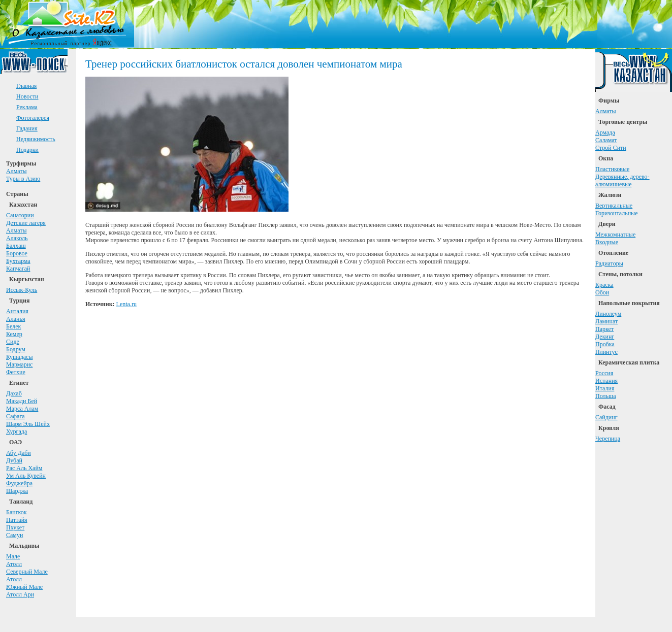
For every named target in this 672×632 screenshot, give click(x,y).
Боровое (17, 253)
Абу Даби (19, 453)
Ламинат (606, 321)
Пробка (605, 344)
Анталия (17, 311)
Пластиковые (612, 169)
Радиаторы (609, 263)
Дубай (14, 460)
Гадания (27, 128)
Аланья (15, 319)
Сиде (13, 342)
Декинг (605, 337)
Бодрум (16, 349)
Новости (27, 96)
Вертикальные (614, 206)
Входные (607, 242)
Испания (606, 381)
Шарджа (17, 491)
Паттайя (17, 520)
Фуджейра (19, 483)
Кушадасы (20, 357)
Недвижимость (36, 139)
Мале (13, 556)
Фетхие (16, 372)
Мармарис (19, 364)
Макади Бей (22, 401)
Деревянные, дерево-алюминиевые (622, 180)
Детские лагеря (26, 223)
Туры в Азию (23, 179)
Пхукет (15, 527)
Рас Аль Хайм (24, 468)
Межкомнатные (615, 235)
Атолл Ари (20, 594)
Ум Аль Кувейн (26, 476)
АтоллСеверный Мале (27, 568)
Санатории (20, 215)
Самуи (14, 535)
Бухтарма (18, 261)
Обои (602, 292)
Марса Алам (22, 409)
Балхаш (16, 246)
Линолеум (608, 314)
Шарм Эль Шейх (28, 424)
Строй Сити (611, 148)
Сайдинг (606, 417)
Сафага (15, 416)
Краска (604, 285)
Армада (605, 132)
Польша (606, 396)
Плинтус (606, 352)
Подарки (27, 150)
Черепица (608, 439)
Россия (604, 373)
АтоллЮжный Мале (24, 583)
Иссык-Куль (22, 290)
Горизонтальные (617, 213)
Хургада (17, 431)
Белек (13, 326)
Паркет (604, 329)
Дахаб (14, 393)
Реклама (27, 107)
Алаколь (17, 238)
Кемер (14, 334)
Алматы (17, 171)
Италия (605, 388)
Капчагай (18, 269)
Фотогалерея (33, 118)
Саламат (606, 140)
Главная (26, 86)
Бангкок (17, 512)
